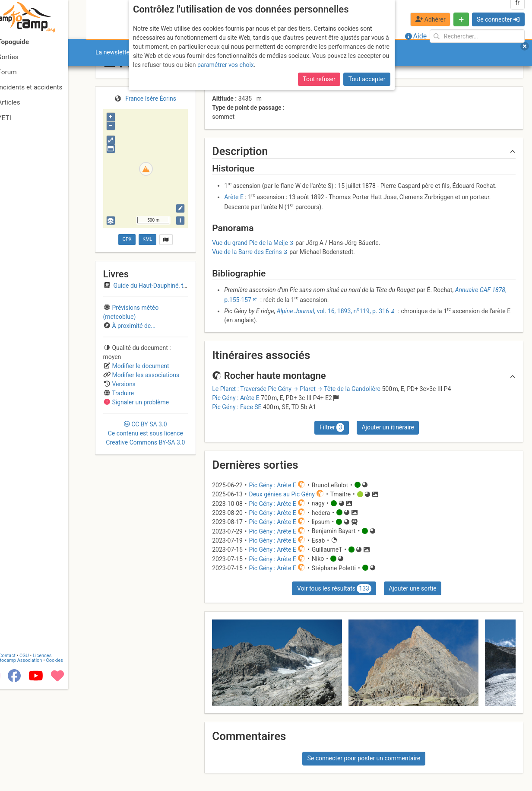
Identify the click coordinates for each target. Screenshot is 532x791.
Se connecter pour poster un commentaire (364, 758)
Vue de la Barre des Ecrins (247, 252)
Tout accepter (367, 79)
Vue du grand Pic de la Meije (250, 243)
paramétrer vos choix (226, 65)
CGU (42, 758)
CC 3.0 (145, 433)
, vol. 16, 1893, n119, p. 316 (333, 311)
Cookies (72, 762)
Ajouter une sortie (412, 588)
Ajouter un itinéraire (388, 427)
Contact (25, 758)
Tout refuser (319, 79)
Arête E (234, 197)
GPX (127, 239)
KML (147, 239)
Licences (60, 758)
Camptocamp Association (33, 762)
